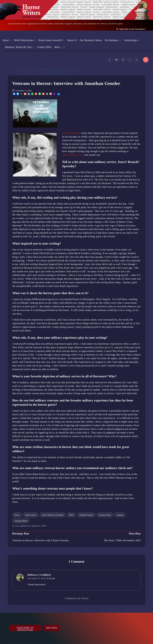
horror (17, 515)
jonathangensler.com (73, 155)
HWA (71, 515)
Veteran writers (105, 515)
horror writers (31, 515)
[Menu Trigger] (141, 6)
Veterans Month (21, 521)
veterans (120, 515)
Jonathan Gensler (71, 133)
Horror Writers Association (53, 515)
